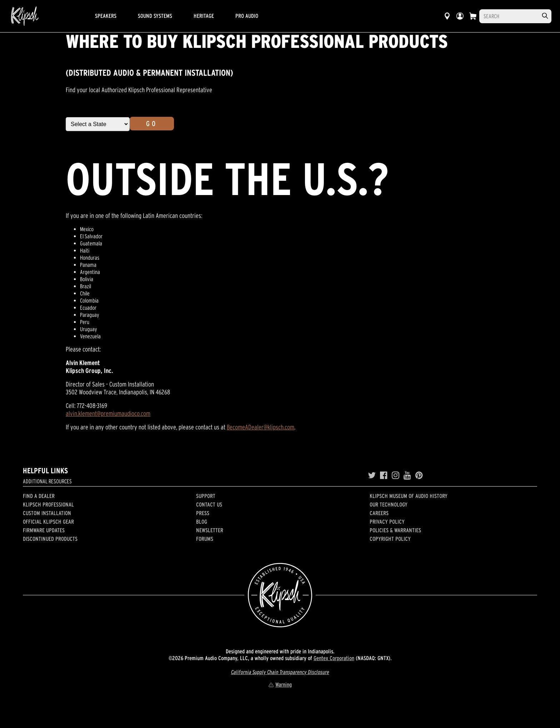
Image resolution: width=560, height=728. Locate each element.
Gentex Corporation (334, 658)
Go (152, 124)
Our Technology (389, 504)
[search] (545, 16)
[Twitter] (372, 475)
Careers (379, 513)
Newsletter (210, 530)
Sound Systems (155, 16)
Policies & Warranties (395, 530)
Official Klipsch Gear (48, 522)
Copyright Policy (390, 539)
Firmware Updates (44, 530)
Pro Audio (247, 16)
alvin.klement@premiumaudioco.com (108, 413)
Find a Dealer (39, 496)
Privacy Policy (387, 522)
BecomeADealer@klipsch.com (261, 427)
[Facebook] (384, 475)
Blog (202, 522)
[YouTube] (407, 475)
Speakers (106, 16)
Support (206, 496)
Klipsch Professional (48, 504)
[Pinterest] (419, 475)
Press (203, 513)
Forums (205, 539)
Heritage (204, 16)
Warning (280, 684)
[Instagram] (396, 475)
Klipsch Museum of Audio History (409, 496)
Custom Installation (47, 513)
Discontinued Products (50, 539)
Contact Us (209, 504)
